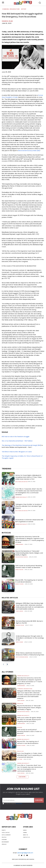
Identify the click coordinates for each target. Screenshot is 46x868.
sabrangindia (19, 544)
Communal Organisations (11, 9)
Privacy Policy (19, 804)
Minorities (5, 562)
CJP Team (20, 759)
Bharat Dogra (20, 584)
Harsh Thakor (19, 570)
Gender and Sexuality (22, 497)
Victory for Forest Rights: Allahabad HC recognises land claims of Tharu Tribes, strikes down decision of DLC (29, 477)
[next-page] (7, 664)
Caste (4, 644)
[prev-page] (3, 664)
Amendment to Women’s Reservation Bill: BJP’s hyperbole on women (29, 521)
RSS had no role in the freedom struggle (16, 437)
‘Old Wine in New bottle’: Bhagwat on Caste (17, 452)
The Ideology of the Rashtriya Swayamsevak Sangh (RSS (21, 445)
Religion (5, 576)
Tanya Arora (20, 611)
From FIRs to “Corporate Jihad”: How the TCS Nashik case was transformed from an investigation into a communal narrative (29, 492)
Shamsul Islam (7, 21)
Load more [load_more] (23, 777)
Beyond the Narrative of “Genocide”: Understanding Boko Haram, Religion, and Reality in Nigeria (29, 553)
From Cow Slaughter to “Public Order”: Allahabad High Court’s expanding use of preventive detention (30, 755)
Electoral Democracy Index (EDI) (29, 151)
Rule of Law (20, 751)
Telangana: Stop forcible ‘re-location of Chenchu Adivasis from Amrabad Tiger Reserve (29, 506)
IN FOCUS (6, 533)
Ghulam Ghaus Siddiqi (22, 557)
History (24, 9)
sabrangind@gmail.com (25, 853)
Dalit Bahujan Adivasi (22, 482)
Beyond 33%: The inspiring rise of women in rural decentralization (29, 581)
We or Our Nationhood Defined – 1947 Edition (17, 441)
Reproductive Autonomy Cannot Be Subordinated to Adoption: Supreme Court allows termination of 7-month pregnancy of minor (30, 539)
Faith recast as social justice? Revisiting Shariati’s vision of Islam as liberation (29, 567)
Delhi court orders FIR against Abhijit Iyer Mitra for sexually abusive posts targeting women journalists (29, 720)
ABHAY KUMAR (20, 642)
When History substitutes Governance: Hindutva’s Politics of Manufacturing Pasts (30, 654)
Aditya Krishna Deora (22, 657)
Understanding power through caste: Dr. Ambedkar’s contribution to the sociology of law (30, 638)
